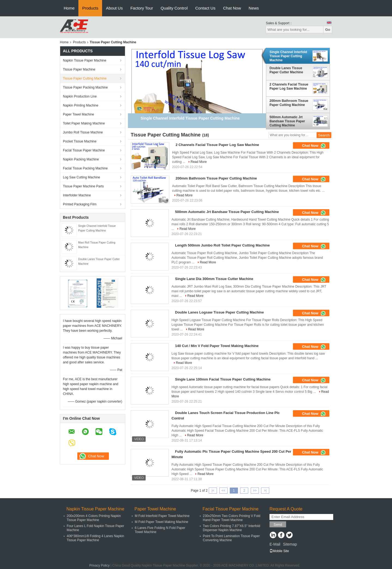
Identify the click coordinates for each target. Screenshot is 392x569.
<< (223, 491)
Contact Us (205, 8)
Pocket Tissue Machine (80, 141)
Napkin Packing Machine (81, 159)
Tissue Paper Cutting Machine (85, 78)
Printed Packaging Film (80, 204)
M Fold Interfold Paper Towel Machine (162, 516)
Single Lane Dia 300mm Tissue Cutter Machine (214, 279)
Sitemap (290, 544)
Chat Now (232, 8)
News (254, 8)
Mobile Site (279, 551)
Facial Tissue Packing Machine (85, 168)
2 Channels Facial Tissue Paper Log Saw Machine (289, 86)
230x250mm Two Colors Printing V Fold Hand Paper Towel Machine (232, 518)
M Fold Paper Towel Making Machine (162, 522)
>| (265, 491)
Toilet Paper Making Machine (84, 123)
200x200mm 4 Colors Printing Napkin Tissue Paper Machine (94, 518)
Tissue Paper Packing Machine (85, 87)
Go (328, 30)
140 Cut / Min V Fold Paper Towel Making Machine (217, 346)
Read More (199, 162)
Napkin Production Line (80, 96)
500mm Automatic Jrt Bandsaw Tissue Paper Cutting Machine (287, 121)
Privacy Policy (99, 565)
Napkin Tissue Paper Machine (85, 60)
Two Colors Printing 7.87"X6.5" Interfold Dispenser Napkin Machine (232, 528)
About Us (114, 8)
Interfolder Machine (77, 195)
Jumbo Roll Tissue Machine (83, 132)
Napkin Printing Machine (81, 105)
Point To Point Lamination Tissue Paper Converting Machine (231, 538)
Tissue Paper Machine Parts (83, 186)
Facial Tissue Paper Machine (84, 150)
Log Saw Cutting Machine (82, 177)
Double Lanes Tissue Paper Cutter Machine (286, 70)
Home (69, 8)
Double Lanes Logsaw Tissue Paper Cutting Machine (219, 312)
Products (90, 8)
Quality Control (174, 8)
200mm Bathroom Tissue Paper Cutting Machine (289, 103)
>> (255, 491)
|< (213, 491)
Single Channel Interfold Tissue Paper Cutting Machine (288, 56)
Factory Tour (142, 8)
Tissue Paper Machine (79, 69)
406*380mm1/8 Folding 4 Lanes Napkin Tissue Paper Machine (95, 538)
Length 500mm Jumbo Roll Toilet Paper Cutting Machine (222, 245)
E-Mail (275, 544)
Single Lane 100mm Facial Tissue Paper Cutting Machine (223, 379)
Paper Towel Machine (79, 114)
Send (278, 524)
